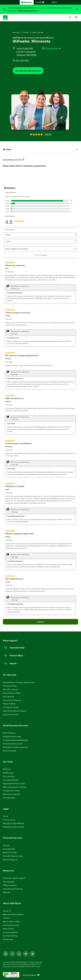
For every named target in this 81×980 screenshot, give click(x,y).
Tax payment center (11, 791)
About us (7, 911)
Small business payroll (13, 744)
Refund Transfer (10, 852)
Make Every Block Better (13, 914)
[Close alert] (77, 9)
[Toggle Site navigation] (76, 17)
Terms (6, 816)
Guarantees (8, 939)
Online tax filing (10, 686)
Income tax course (11, 925)
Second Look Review (12, 700)
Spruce (6, 845)
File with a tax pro (11, 689)
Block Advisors (9, 733)
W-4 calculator (9, 798)
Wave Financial (9, 751)
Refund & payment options (15, 787)
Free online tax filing (12, 693)
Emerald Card (9, 849)
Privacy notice (9, 820)
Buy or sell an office (11, 921)
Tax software (8, 697)
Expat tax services (11, 714)
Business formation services (15, 747)
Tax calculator (9, 776)
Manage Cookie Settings (14, 823)
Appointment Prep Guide (14, 783)
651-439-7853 (23, 60)
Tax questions (9, 882)
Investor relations (11, 932)
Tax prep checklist (11, 780)
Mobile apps (8, 773)
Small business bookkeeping (15, 740)
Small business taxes (12, 736)
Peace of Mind (9, 704)
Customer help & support (14, 878)
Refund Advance (10, 860)
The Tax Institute (10, 936)
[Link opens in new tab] (6, 954)
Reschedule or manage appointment (19, 682)
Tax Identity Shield (11, 707)
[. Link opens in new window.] (11, 975)
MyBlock (7, 769)
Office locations (10, 885)
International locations (13, 889)
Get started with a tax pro (28, 71)
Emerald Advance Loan (13, 856)
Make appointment (28, 11)
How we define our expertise (12, 160)
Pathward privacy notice (13, 827)
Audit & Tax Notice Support (15, 711)
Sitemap (7, 892)
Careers (6, 918)
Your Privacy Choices (29, 975)
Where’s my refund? (12, 794)
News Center (9, 929)
